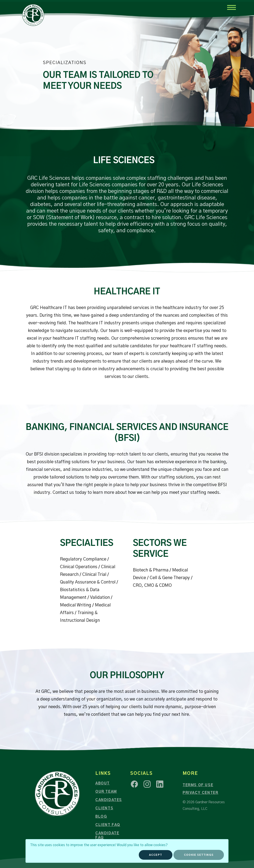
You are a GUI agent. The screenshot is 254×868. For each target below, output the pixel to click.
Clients (104, 808)
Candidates (109, 800)
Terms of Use (198, 785)
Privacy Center (200, 793)
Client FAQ (108, 825)
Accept (156, 855)
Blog (101, 817)
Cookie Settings (199, 855)
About (103, 783)
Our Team (106, 792)
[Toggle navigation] (231, 7)
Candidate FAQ (107, 835)
